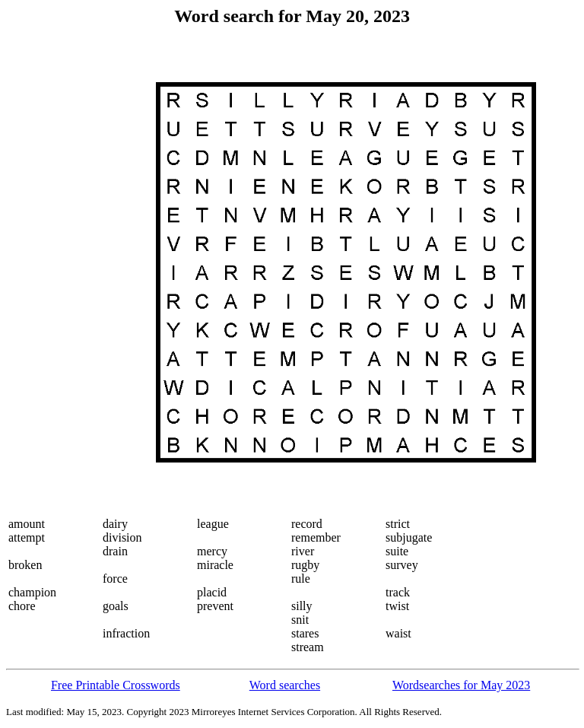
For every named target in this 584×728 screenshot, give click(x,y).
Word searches (285, 685)
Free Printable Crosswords (116, 685)
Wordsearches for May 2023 (461, 685)
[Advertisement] (69, 272)
